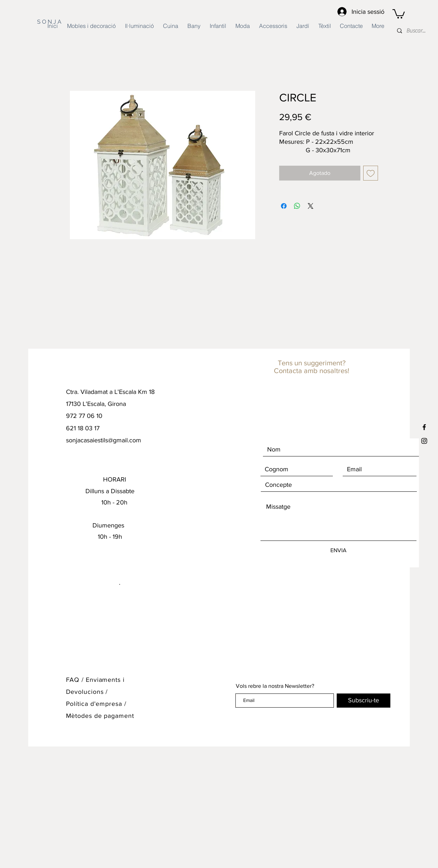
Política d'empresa (95, 704)
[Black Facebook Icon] (424, 427)
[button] (399, 13)
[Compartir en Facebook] (284, 206)
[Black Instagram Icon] (424, 441)
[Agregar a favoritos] (371, 173)
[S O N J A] (58, 22)
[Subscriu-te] (364, 701)
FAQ (73, 680)
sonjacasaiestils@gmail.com (104, 440)
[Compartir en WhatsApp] (297, 206)
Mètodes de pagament (100, 716)
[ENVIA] (338, 550)
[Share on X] (311, 206)
